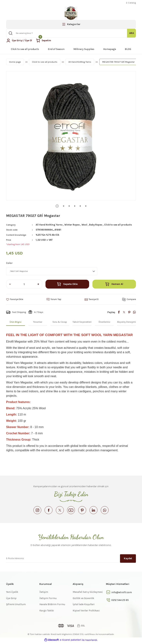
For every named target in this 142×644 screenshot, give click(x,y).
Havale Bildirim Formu (52, 606)
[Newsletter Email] (71, 560)
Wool (85, 225)
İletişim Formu (48, 600)
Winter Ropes (72, 225)
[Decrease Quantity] (10, 284)
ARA (132, 33)
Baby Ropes (97, 225)
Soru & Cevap (60, 322)
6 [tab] (86, 206)
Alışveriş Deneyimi (126, 322)
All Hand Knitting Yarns (49, 225)
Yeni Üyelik (12, 593)
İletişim (44, 593)
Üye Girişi (11, 600)
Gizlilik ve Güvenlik (83, 600)
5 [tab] (80, 206)
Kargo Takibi (47, 612)
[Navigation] (71, 24)
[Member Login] (19, 41)
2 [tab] (64, 206)
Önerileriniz (104, 322)
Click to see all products (120, 225)
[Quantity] (24, 284)
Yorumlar (38, 322)
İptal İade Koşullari (84, 606)
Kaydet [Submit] (128, 560)
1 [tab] (57, 206)
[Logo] (71, 13)
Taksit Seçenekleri (82, 322)
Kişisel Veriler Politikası (86, 612)
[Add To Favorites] (15, 299)
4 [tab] (75, 206)
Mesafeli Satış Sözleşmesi (88, 593)
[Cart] (44, 41)
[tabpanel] (71, 136)
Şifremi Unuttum (16, 606)
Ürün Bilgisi (16, 322)
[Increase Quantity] (38, 284)
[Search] (71, 33)
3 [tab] (69, 206)
